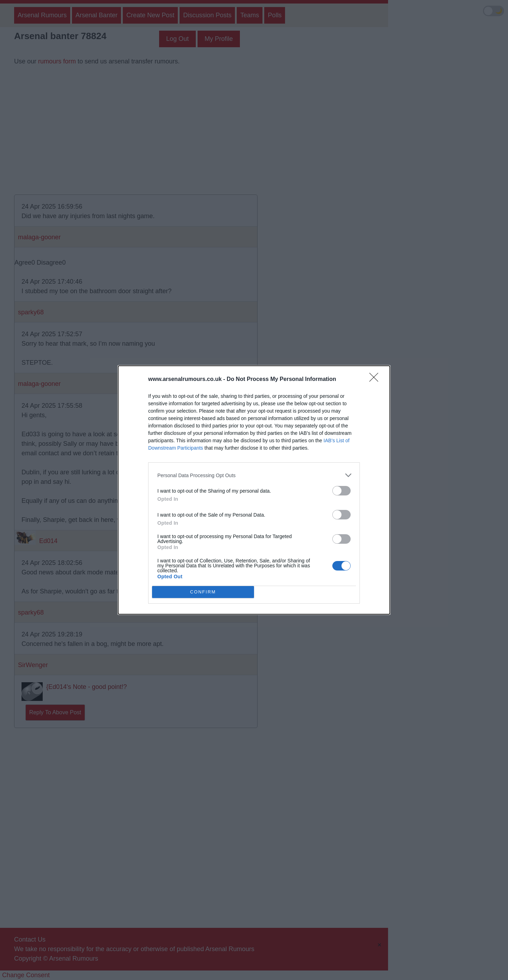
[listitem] (254, 475)
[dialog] (254, 490)
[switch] (341, 491)
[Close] (376, 380)
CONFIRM (203, 592)
